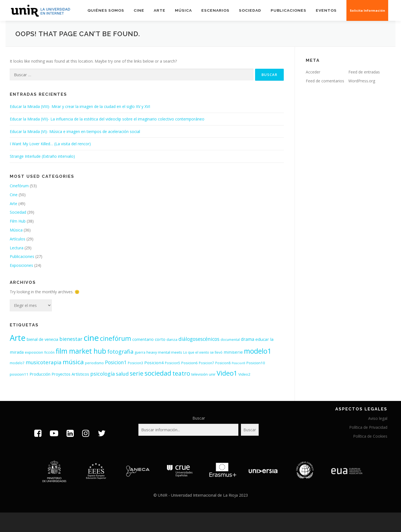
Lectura (17, 248)
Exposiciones (21, 265)
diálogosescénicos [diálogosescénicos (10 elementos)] (199, 339)
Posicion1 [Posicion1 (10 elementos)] (116, 362)
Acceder (313, 72)
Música (183, 10)
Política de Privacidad (368, 427)
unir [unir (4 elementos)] (212, 374)
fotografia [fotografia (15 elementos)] (120, 352)
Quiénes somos (106, 10)
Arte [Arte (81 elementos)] (18, 338)
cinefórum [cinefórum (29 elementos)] (116, 338)
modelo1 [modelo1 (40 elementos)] (258, 351)
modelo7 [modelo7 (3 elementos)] (17, 363)
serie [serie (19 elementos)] (137, 373)
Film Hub (18, 221)
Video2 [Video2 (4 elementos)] (244, 374)
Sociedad (250, 10)
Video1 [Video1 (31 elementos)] (227, 373)
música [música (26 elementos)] (73, 362)
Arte (160, 10)
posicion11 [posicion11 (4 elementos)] (19, 374)
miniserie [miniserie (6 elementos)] (233, 352)
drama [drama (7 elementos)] (248, 339)
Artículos (18, 239)
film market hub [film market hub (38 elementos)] (81, 351)
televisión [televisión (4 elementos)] (200, 374)
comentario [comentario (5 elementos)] (143, 339)
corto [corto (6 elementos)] (160, 339)
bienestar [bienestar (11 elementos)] (71, 339)
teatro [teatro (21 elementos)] (181, 373)
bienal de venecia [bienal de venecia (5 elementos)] (42, 339)
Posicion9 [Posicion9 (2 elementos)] (239, 363)
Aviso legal (378, 418)
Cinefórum (19, 186)
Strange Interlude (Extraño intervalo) (42, 156)
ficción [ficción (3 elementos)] (49, 352)
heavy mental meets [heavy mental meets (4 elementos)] (164, 352)
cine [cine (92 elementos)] (91, 338)
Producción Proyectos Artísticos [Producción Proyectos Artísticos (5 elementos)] (59, 374)
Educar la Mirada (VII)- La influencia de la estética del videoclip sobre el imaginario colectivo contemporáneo (107, 119)
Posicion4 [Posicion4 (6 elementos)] (154, 363)
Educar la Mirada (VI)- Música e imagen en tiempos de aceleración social (75, 131)
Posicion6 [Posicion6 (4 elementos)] (190, 363)
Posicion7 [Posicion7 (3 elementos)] (206, 363)
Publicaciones (289, 10)
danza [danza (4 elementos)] (172, 339)
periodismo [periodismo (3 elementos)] (94, 363)
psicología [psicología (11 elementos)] (102, 374)
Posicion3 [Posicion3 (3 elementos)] (135, 363)
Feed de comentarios (325, 81)
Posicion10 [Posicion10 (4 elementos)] (256, 363)
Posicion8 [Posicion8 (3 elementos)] (223, 363)
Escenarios (215, 10)
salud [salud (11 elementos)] (122, 374)
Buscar (199, 418)
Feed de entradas (364, 72)
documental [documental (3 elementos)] (230, 340)
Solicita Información (368, 10)
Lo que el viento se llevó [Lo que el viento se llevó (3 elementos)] (203, 352)
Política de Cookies (370, 436)
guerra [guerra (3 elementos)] (140, 352)
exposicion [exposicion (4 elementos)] (34, 352)
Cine (139, 10)
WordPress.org (362, 81)
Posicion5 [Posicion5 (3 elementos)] (173, 363)
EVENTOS (327, 10)
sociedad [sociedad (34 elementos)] (158, 373)
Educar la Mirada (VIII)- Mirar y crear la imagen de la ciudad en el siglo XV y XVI (80, 106)
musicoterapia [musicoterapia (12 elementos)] (44, 362)
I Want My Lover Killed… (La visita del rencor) (50, 144)
